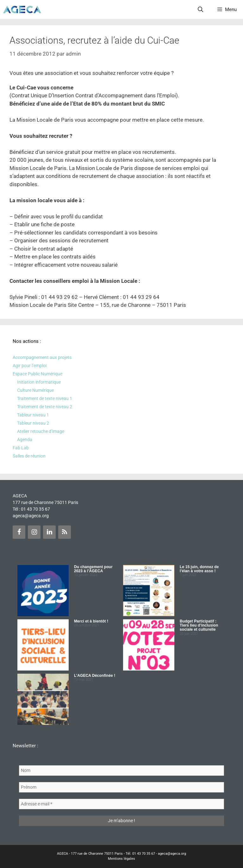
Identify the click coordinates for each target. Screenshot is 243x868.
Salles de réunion (29, 456)
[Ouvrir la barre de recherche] (201, 9)
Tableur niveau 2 (33, 423)
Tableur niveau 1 (33, 415)
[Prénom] (121, 787)
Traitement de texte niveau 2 (45, 407)
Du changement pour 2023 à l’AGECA (93, 569)
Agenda (25, 440)
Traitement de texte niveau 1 (45, 398)
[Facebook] (19, 532)
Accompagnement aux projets (42, 357)
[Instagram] (34, 532)
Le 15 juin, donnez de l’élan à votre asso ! (199, 569)
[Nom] (121, 771)
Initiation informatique (39, 382)
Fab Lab (21, 448)
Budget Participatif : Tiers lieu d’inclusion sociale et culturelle (199, 625)
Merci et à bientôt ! (91, 621)
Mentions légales (121, 859)
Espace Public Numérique (37, 374)
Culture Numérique (35, 390)
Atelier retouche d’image (41, 431)
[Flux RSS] (65, 532)
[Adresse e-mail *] (121, 804)
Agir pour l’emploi (30, 366)
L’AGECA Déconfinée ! (95, 676)
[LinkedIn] (49, 532)
